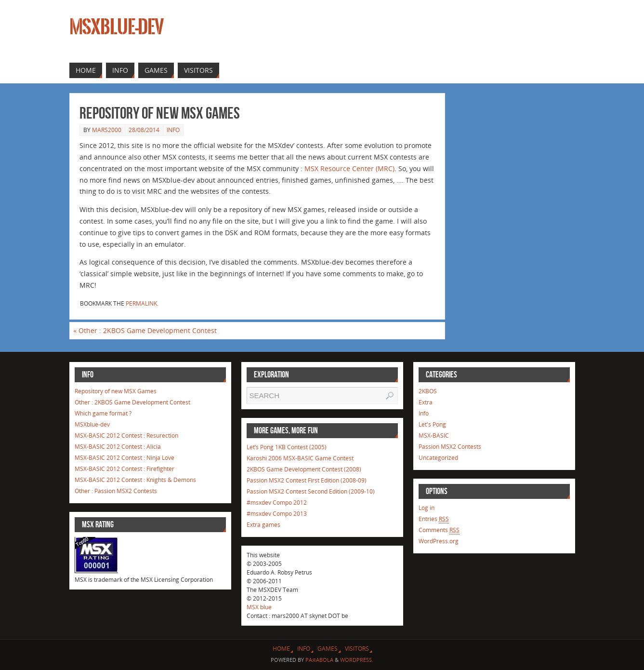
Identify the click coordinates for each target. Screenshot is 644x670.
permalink (141, 303)
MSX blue (259, 607)
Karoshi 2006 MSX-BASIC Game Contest (300, 458)
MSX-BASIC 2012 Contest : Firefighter (125, 469)
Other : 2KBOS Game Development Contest (145, 330)
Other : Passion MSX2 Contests (116, 491)
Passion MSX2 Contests (450, 447)
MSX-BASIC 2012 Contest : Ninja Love (125, 458)
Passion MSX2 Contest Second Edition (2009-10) (311, 491)
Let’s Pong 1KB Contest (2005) (287, 447)
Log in (427, 508)
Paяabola (319, 660)
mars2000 (107, 130)
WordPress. (357, 660)
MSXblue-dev (117, 27)
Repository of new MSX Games (116, 391)
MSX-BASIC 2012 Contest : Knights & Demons (135, 480)
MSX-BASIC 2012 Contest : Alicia (118, 447)
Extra (426, 402)
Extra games (263, 525)
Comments (439, 530)
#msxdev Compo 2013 (277, 514)
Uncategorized (438, 458)
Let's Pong (432, 424)
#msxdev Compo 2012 (277, 502)
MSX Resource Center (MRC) (349, 168)
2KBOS (428, 391)
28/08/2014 (144, 130)
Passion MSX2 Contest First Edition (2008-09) (307, 480)
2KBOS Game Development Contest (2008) (304, 469)
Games (328, 649)
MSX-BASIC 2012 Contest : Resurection (126, 435)
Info (173, 130)
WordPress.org (439, 541)
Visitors (357, 649)
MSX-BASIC (434, 435)
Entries (434, 519)
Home (281, 649)
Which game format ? (103, 413)
